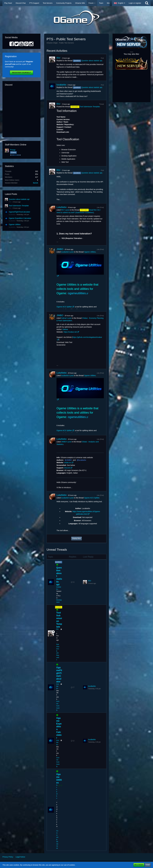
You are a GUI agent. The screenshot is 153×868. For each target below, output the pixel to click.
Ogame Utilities (15, 224)
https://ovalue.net (70, 332)
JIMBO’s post (66, 442)
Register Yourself (21, 73)
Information (58, 607)
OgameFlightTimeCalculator (19, 212)
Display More (76, 538)
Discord (67, 468)
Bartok (36, 183)
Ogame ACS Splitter (64, 307)
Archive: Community (58, 706)
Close (148, 865)
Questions (58, 562)
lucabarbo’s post (67, 252)
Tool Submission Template (19, 206)
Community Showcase (57, 839)
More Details (139, 865)
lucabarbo (12, 215)
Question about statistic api (19, 199)
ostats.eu (68, 463)
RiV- (10, 202)
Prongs (13, 150)
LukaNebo (62, 207)
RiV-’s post (65, 210)
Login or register (135, 3)
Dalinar (65, 329)
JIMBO (60, 249)
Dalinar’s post (66, 318)
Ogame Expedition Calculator (20, 218)
